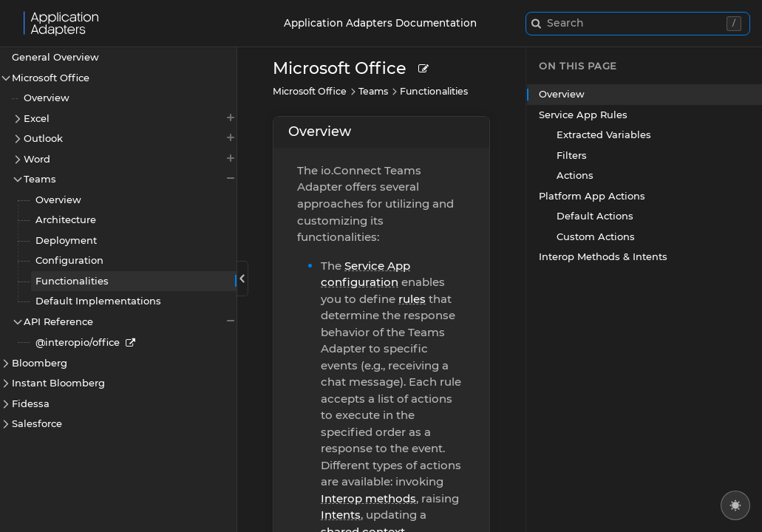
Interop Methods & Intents (603, 256)
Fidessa (31, 403)
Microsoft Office (51, 78)
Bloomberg (40, 363)
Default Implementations (98, 301)
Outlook (130, 138)
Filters (572, 155)
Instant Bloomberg (58, 383)
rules (412, 299)
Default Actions (595, 216)
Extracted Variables (604, 134)
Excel (130, 118)
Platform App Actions (592, 196)
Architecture (66, 219)
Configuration (69, 260)
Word (130, 158)
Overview (47, 98)
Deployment (66, 240)
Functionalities (72, 281)
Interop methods (368, 498)
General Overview (55, 57)
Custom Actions (596, 236)
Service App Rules (583, 115)
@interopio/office (78, 342)
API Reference (130, 321)
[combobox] (638, 24)
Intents (341, 515)
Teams (130, 178)
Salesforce (37, 423)
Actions (575, 175)
